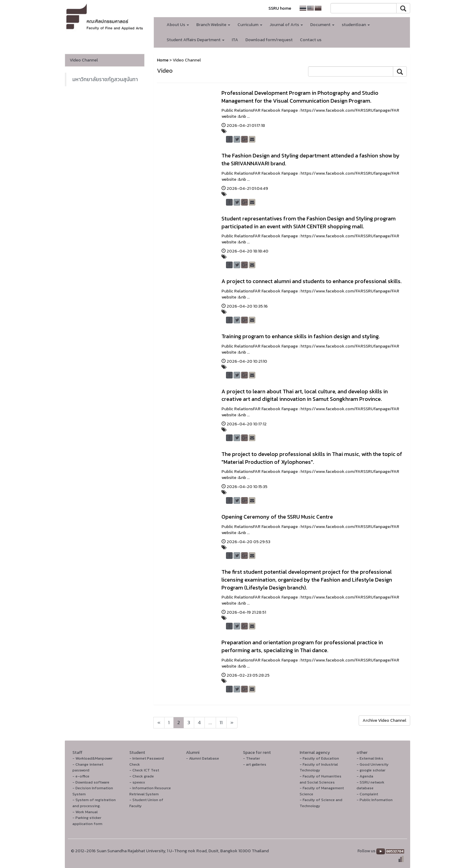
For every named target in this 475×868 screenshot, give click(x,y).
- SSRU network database (370, 785)
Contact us (311, 40)
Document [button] (322, 25)
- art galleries (255, 764)
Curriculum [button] (250, 25)
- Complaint (367, 794)
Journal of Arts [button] (286, 25)
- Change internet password (88, 767)
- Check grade (142, 776)
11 (221, 723)
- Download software (91, 782)
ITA (235, 40)
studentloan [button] (356, 25)
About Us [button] (178, 25)
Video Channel (84, 60)
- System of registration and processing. (94, 803)
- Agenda (365, 776)
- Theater (251, 758)
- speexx (137, 782)
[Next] (159, 723)
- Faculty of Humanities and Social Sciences (321, 779)
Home (163, 60)
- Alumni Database (203, 758)
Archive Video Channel (384, 720)
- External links (370, 758)
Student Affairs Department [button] (196, 40)
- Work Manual (85, 812)
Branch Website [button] (213, 25)
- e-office (81, 776)
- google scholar (371, 770)
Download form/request (269, 40)
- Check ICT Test (144, 770)
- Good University (373, 764)
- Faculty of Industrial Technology (319, 767)
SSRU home (280, 8)
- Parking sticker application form (87, 821)
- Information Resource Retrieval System (150, 791)
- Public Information (375, 800)
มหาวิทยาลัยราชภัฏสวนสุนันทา (105, 79)
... (210, 723)
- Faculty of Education (319, 758)
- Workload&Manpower (92, 758)
